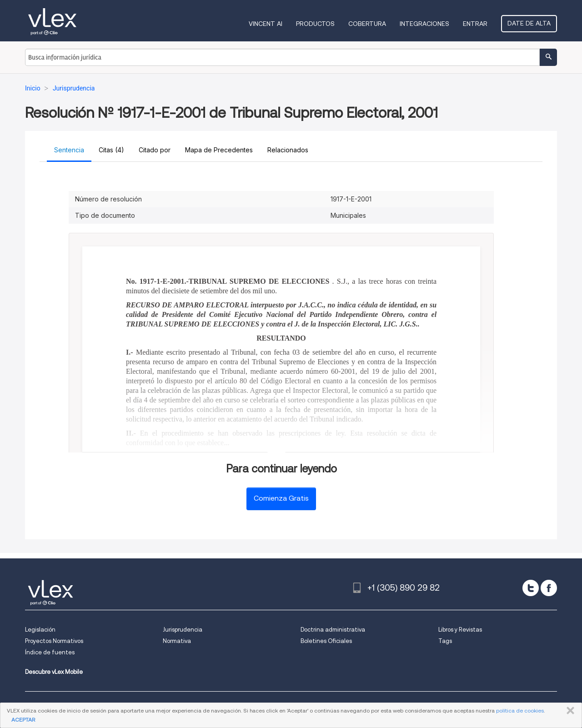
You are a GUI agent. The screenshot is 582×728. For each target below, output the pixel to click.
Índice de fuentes (50, 652)
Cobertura (367, 24)
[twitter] (531, 588)
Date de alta (529, 23)
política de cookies (520, 710)
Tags (445, 641)
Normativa (177, 641)
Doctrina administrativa (333, 630)
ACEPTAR (23, 720)
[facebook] (549, 588)
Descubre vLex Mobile (54, 672)
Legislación (40, 630)
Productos (315, 24)
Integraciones (424, 24)
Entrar (475, 24)
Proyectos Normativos (54, 641)
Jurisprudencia (183, 630)
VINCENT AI (266, 24)
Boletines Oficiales (326, 641)
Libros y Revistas (460, 630)
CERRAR (569, 711)
